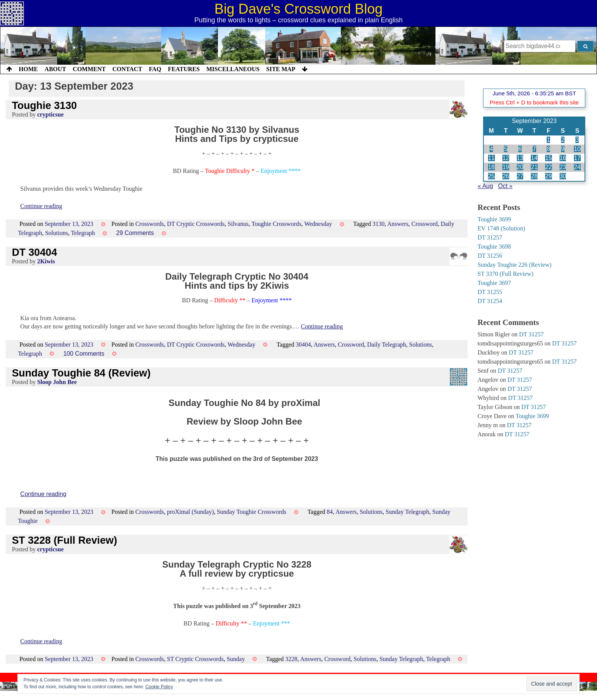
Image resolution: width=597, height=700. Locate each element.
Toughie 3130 (44, 105)
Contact (127, 69)
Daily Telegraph (386, 345)
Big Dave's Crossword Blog (299, 9)
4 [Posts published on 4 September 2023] (491, 149)
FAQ (155, 69)
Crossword (425, 224)
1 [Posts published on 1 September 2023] (548, 140)
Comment (89, 69)
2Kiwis (46, 261)
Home (29, 69)
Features (184, 69)
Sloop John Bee (57, 382)
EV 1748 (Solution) (501, 228)
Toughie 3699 (494, 219)
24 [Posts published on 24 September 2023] (577, 167)
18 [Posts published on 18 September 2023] (491, 167)
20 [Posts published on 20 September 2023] (520, 167)
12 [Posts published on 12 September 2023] (506, 158)
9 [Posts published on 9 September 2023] (563, 149)
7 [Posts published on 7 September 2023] (534, 149)
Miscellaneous (233, 69)
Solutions (56, 233)
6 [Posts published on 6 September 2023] (520, 149)
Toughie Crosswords (277, 224)
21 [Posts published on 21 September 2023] (534, 167)
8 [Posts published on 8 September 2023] (548, 149)
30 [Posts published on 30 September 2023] (563, 176)
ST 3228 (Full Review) (64, 540)
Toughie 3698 (494, 247)
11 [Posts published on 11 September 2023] (491, 158)
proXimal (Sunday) (190, 512)
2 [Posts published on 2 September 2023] (563, 140)
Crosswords (150, 224)
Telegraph (83, 233)
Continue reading (41, 206)
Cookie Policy (159, 687)
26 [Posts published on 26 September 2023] (506, 176)
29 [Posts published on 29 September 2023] (549, 176)
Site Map (281, 69)
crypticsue (50, 114)
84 (330, 512)
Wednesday (318, 224)
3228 (291, 659)
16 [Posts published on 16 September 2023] (563, 158)
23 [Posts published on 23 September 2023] (563, 167)
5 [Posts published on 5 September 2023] (506, 149)
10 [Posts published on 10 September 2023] (577, 149)
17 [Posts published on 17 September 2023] (577, 158)
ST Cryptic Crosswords (195, 659)
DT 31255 (490, 292)
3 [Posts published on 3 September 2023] (577, 140)
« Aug (485, 186)
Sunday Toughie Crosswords (251, 512)
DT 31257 (490, 237)
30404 (303, 345)
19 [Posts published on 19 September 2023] (506, 167)
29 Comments (135, 233)
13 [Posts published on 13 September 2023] (520, 158)
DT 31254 (490, 301)
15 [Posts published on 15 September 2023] (549, 158)
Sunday (236, 659)
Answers (398, 224)
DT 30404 (34, 252)
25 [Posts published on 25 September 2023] (491, 176)
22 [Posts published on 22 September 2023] (549, 167)
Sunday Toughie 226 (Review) (514, 265)
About (55, 69)
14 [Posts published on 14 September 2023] (534, 158)
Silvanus (238, 224)
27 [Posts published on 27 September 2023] (520, 176)
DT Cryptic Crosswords (196, 224)
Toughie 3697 (494, 283)
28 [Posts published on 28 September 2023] (534, 176)
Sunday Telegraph (407, 512)
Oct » (505, 186)
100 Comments (84, 354)
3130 (378, 224)
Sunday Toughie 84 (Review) (81, 373)
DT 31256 (490, 256)
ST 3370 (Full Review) (505, 274)
